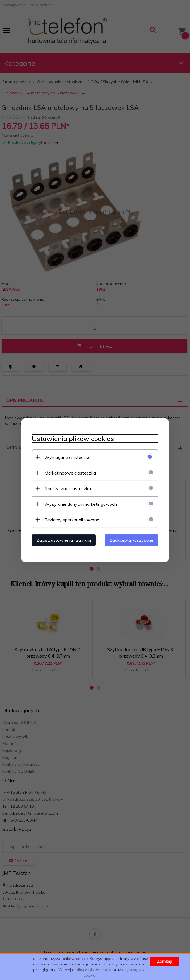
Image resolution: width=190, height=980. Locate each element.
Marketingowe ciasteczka (69, 473)
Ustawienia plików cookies (72, 438)
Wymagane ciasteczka (67, 457)
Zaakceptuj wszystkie (133, 540)
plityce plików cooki (93, 970)
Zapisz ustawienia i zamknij (63, 540)
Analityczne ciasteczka (67, 488)
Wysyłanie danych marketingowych (80, 504)
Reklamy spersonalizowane (71, 519)
